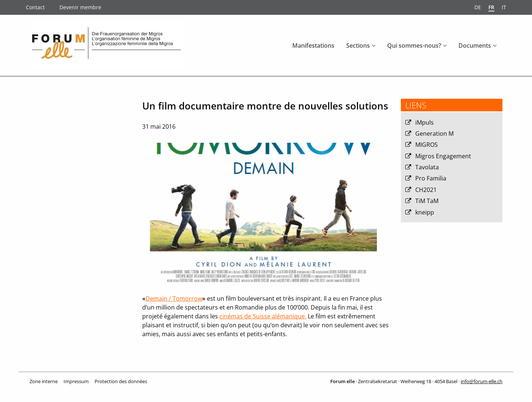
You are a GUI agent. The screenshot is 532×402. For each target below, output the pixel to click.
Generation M (434, 134)
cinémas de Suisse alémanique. (263, 316)
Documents (475, 45)
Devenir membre (80, 7)
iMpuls (424, 122)
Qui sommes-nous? (414, 45)
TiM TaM (427, 201)
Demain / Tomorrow (174, 298)
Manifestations (313, 45)
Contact (35, 7)
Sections (358, 45)
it (504, 7)
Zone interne (44, 381)
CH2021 (426, 190)
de (478, 7)
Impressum (76, 381)
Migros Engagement (443, 156)
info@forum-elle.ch (482, 381)
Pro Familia (431, 178)
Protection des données (121, 381)
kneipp (425, 212)
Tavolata (427, 167)
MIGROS (427, 145)
